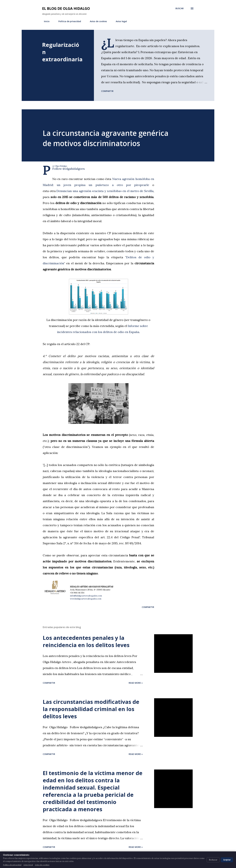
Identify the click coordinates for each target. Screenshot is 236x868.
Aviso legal (120, 21)
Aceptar (227, 860)
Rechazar (213, 860)
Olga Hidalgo (61, 166)
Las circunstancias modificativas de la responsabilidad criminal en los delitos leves (91, 709)
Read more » (136, 683)
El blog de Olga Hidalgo (66, 8)
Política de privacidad (68, 21)
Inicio (45, 21)
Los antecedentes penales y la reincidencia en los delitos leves (86, 641)
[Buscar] (180, 8)
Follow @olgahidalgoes (69, 169)
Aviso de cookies (97, 21)
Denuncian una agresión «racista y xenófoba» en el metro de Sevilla (105, 191)
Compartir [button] (107, 91)
